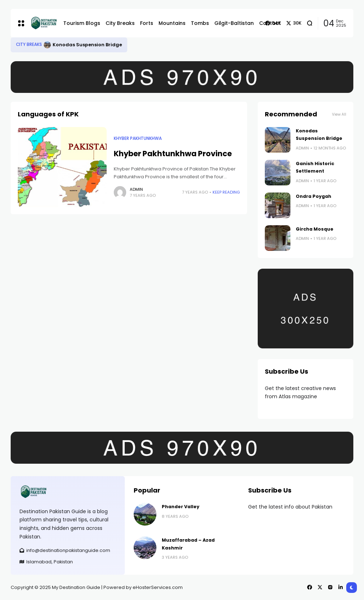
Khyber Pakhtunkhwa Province (173, 154)
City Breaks (29, 44)
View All (339, 114)
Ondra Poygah (314, 196)
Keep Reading (226, 192)
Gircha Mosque (315, 229)
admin (136, 189)
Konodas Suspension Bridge (87, 45)
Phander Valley (181, 507)
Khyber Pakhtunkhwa (138, 138)
